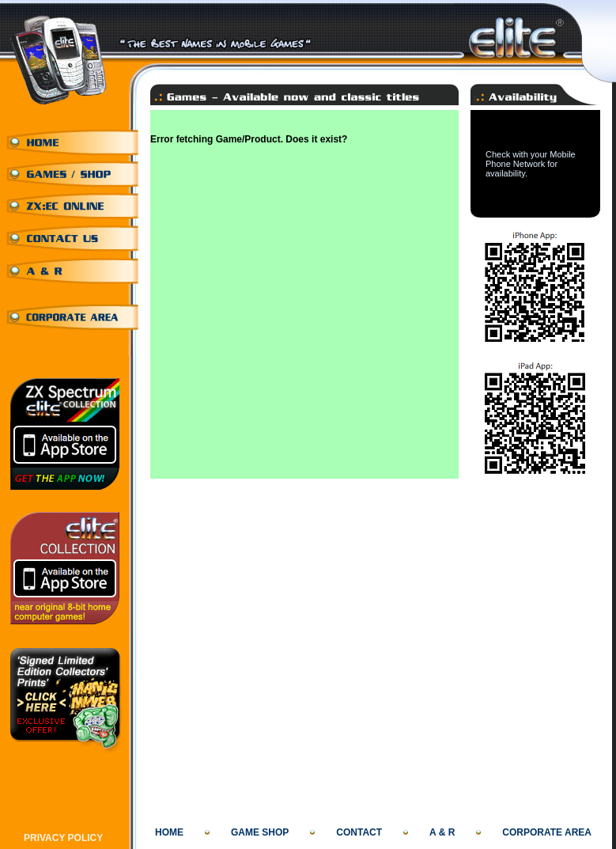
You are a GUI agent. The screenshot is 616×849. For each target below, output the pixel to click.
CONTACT (359, 832)
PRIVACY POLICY (63, 838)
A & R (442, 832)
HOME (169, 832)
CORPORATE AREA (547, 832)
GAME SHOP (260, 832)
